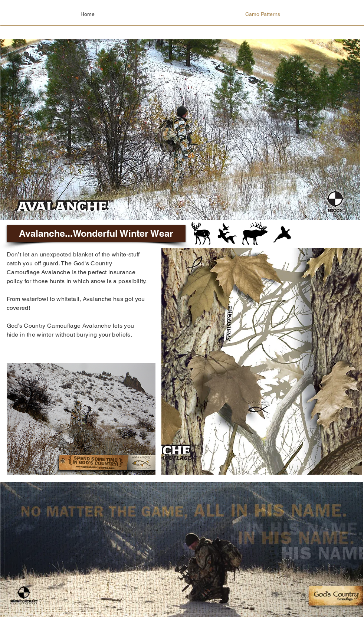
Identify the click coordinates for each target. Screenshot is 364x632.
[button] (96, 234)
